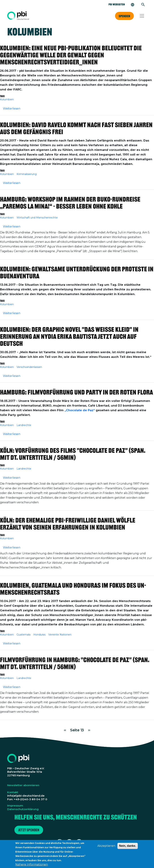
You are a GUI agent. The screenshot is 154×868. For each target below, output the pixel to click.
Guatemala (24, 635)
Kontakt (13, 792)
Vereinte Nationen (60, 635)
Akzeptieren (106, 848)
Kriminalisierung (27, 174)
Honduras (39, 635)
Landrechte (24, 425)
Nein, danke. (127, 848)
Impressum (15, 806)
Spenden (124, 16)
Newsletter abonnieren (23, 785)
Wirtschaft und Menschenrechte (37, 218)
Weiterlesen (12, 109)
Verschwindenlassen (29, 367)
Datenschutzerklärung (23, 809)
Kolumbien (7, 99)
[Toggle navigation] (142, 16)
